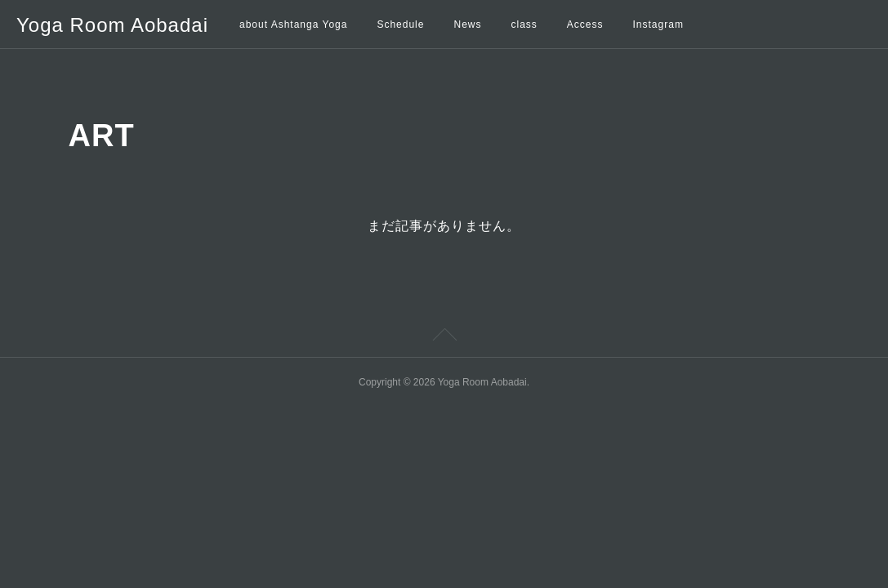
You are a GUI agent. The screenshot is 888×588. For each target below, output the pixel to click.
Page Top (444, 337)
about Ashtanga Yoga (293, 24)
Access (585, 24)
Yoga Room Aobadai (112, 25)
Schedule (400, 24)
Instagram (658, 24)
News (467, 24)
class (524, 24)
